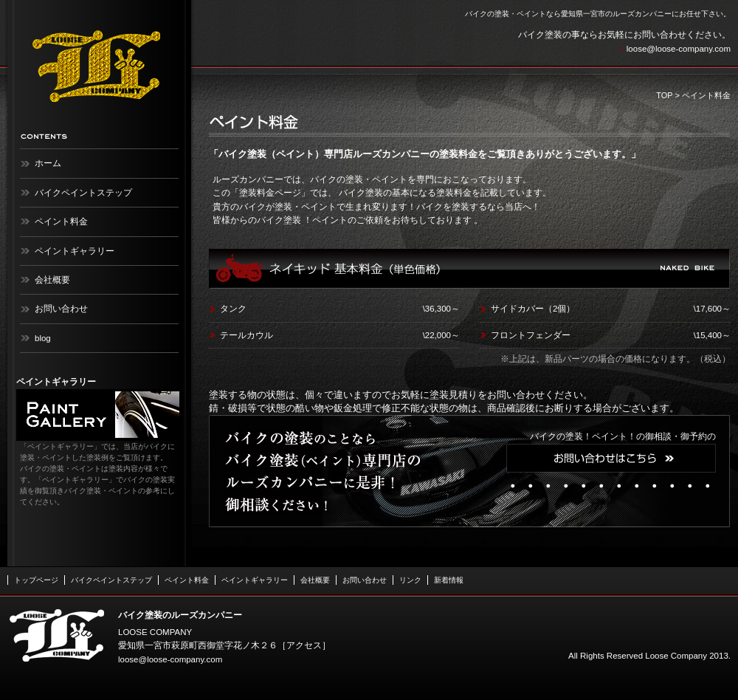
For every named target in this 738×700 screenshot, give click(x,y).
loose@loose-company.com (679, 49)
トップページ (36, 580)
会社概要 (52, 280)
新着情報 (449, 580)
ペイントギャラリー (75, 251)
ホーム (48, 163)
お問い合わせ (61, 309)
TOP (664, 95)
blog (43, 338)
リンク (410, 580)
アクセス (304, 645)
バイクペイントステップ (83, 193)
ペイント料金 (61, 222)
